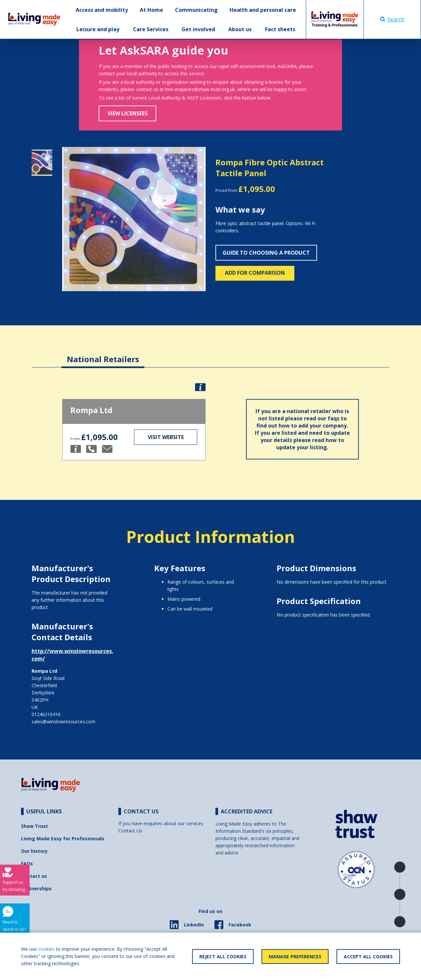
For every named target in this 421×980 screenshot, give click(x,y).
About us (240, 29)
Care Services (151, 29)
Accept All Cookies (368, 957)
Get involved (198, 29)
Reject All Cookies (223, 957)
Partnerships (36, 888)
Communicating (196, 10)
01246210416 (46, 714)
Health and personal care (263, 10)
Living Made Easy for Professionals (63, 839)
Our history (34, 851)
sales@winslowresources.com (63, 722)
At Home (151, 10)
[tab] (103, 354)
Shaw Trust (35, 826)
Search (392, 19)
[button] (73, 219)
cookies (46, 949)
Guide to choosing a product (266, 253)
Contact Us (130, 831)
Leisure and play (98, 29)
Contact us (34, 876)
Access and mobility (102, 10)
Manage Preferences (295, 957)
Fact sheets (280, 29)
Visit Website (166, 437)
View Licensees (128, 113)
